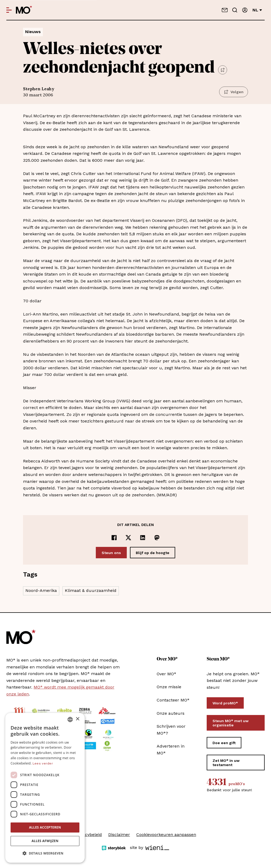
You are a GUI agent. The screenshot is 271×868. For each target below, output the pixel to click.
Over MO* (166, 674)
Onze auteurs (171, 713)
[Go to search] (235, 10)
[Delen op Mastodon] (157, 538)
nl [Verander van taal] (257, 10)
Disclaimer (119, 835)
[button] (45, 853)
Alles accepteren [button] (45, 827)
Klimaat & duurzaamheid (91, 590)
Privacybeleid (88, 835)
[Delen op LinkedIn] (143, 538)
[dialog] (45, 788)
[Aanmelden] (245, 10)
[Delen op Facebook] (114, 538)
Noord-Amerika (41, 590)
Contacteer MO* (173, 700)
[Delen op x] (128, 538)
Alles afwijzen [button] (45, 841)
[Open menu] (9, 10)
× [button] (77, 719)
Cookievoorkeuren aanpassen (166, 835)
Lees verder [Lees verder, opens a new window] (43, 763)
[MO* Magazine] (24, 10)
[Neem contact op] (225, 10)
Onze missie (169, 687)
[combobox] (70, 719)
